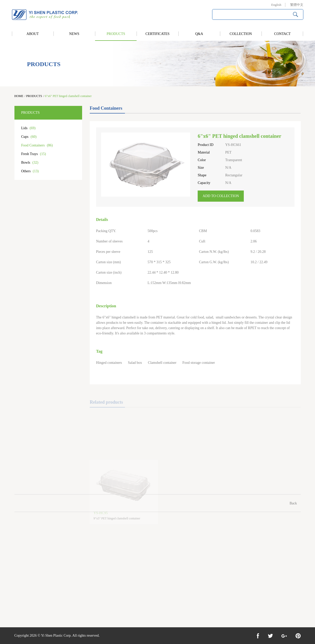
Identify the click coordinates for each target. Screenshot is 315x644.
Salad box (135, 363)
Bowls (30, 163)
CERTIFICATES (157, 34)
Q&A (199, 34)
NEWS (74, 34)
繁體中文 (297, 5)
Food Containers (37, 145)
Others (30, 171)
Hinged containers (109, 363)
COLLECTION (241, 34)
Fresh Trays (34, 154)
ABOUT (33, 34)
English (276, 5)
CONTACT (282, 34)
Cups (29, 137)
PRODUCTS (116, 34)
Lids (29, 128)
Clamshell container (162, 363)
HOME (19, 96)
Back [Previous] (293, 503)
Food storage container (199, 363)
